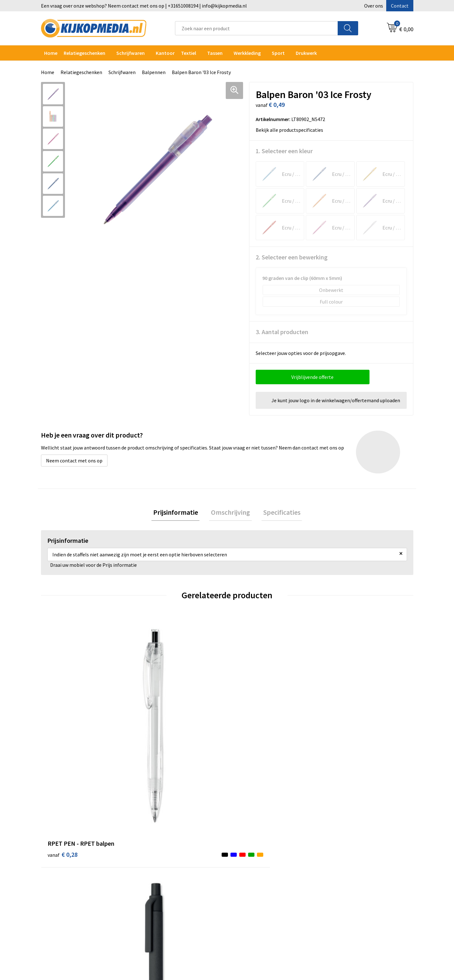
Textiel (189, 53)
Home (51, 53)
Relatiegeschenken (84, 53)
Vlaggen (151, 864)
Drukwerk (153, 825)
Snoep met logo (160, 912)
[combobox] (256, 28)
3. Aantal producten (282, 332)
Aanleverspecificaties (258, 844)
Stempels (153, 902)
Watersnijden (157, 844)
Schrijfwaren (131, 53)
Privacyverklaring (346, 844)
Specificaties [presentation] (278, 513)
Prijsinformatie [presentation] (179, 513)
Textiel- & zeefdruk (163, 892)
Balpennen (154, 72)
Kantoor (165, 53)
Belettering (155, 854)
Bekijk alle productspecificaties (291, 130)
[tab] (179, 513)
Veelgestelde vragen (257, 854)
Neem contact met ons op (74, 461)
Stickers (151, 883)
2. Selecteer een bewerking (292, 257)
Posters (151, 873)
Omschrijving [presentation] (230, 513)
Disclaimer (338, 854)
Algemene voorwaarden (352, 825)
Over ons (374, 6)
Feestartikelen (158, 921)
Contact (400, 6)
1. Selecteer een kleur (284, 151)
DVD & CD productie (163, 835)
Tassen (215, 53)
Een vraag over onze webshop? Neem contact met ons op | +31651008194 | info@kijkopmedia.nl (144, 6)
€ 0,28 (63, 720)
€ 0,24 (156, 729)
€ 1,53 (249, 729)
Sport (278, 53)
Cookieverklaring (345, 835)
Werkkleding (247, 53)
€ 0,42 (342, 729)
